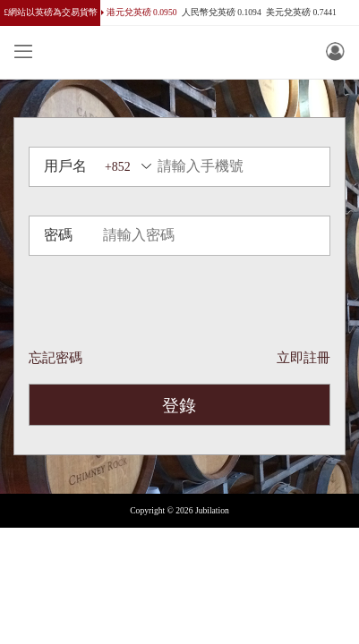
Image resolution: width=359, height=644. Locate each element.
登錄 (179, 406)
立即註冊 (303, 358)
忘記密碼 (56, 358)
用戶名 (65, 166)
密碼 (58, 235)
